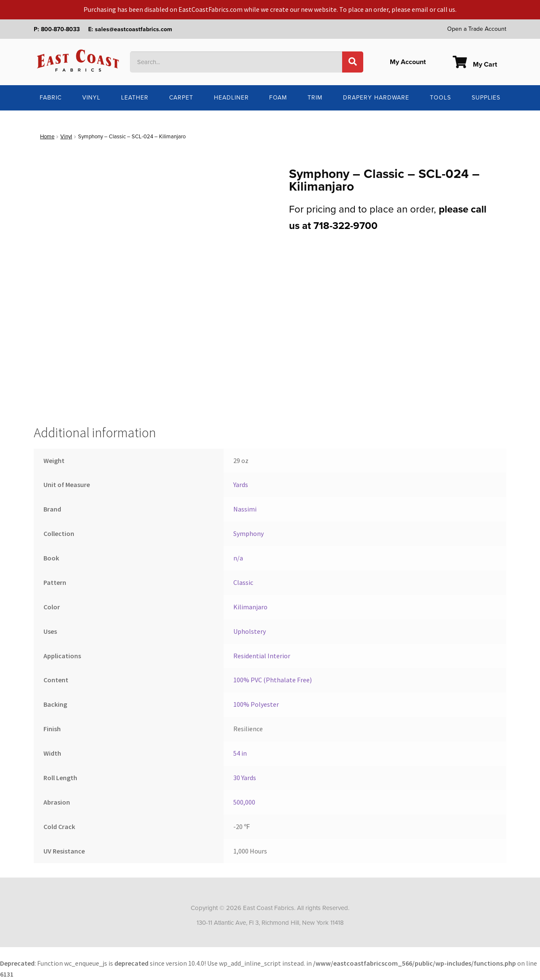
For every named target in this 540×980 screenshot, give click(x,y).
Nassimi (245, 509)
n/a (238, 558)
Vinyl (91, 98)
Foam (278, 98)
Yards (241, 485)
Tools (440, 98)
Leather (135, 98)
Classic (243, 582)
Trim (315, 98)
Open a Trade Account (477, 29)
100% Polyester (256, 704)
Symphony (248, 533)
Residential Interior (262, 656)
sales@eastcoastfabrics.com (134, 29)
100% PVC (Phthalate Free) (273, 680)
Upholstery (250, 631)
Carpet (181, 98)
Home (47, 137)
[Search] (353, 62)
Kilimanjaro (250, 607)
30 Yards (245, 778)
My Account (408, 62)
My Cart (475, 65)
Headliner (231, 98)
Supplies (486, 98)
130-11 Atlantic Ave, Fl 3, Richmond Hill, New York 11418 (270, 923)
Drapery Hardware (376, 98)
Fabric (51, 98)
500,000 (244, 802)
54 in (240, 753)
